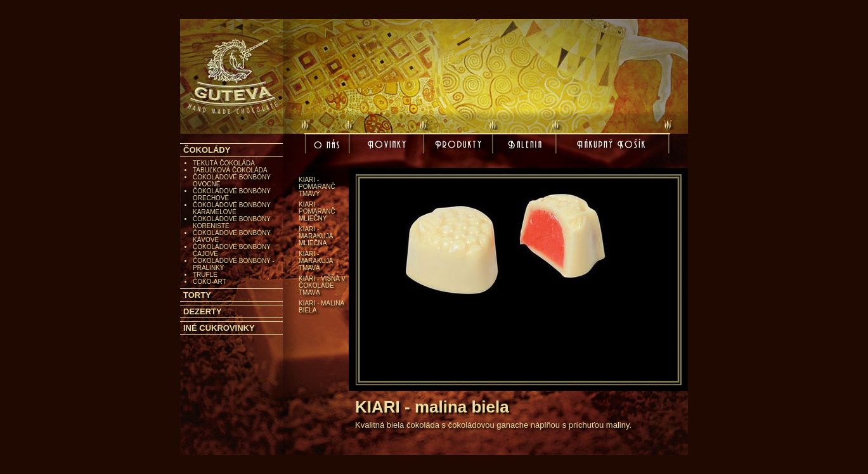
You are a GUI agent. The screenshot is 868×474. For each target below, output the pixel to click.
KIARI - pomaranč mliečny (317, 211)
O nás (328, 148)
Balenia (526, 145)
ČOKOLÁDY (207, 150)
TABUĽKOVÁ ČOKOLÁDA (230, 170)
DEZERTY (203, 311)
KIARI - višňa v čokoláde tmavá (322, 285)
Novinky (389, 145)
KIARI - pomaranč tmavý (317, 187)
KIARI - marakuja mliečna (316, 236)
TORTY (197, 295)
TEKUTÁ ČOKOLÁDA (224, 163)
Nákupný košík (612, 148)
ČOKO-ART (210, 282)
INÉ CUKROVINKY (219, 328)
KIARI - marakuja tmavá (316, 261)
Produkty (460, 145)
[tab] (231, 150)
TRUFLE (205, 275)
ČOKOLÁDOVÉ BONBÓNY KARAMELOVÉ (232, 208)
